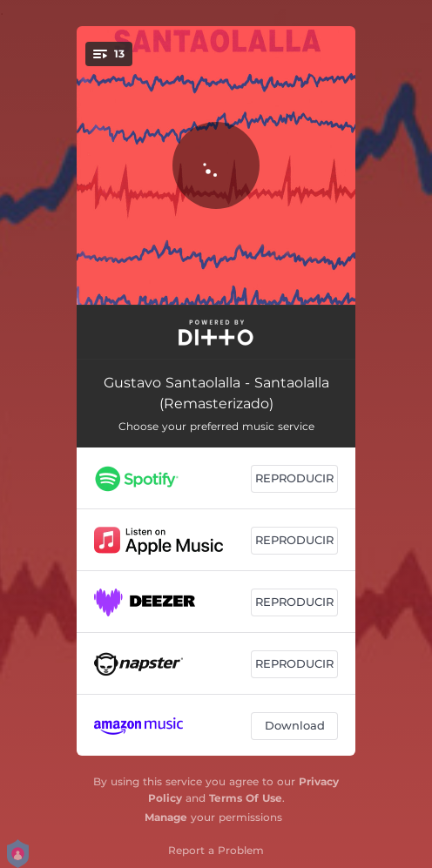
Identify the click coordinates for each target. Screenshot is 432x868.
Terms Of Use (246, 798)
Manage (166, 817)
